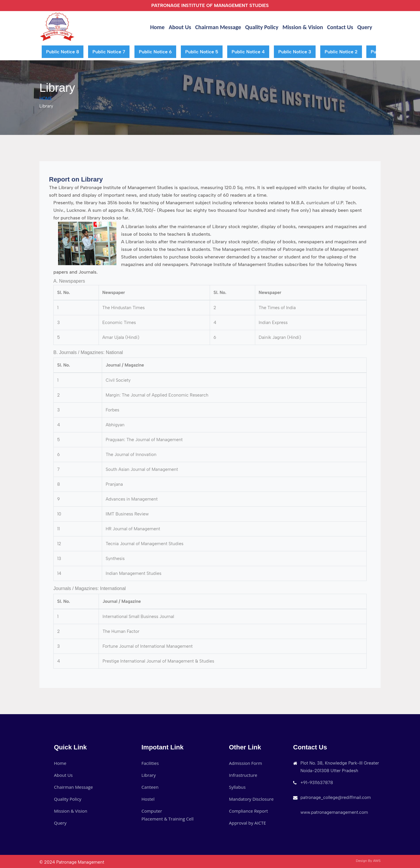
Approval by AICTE (247, 823)
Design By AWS (368, 861)
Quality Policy (262, 27)
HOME (46, 98)
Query (365, 27)
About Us (180, 27)
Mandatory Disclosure (251, 799)
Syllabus (237, 787)
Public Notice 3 (295, 52)
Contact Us (340, 27)
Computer (152, 811)
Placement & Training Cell (168, 819)
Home (157, 27)
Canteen (150, 787)
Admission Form (245, 763)
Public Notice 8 (63, 52)
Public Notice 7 (109, 52)
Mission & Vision (303, 27)
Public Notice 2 (341, 52)
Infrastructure (243, 775)
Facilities (150, 763)
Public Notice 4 (248, 52)
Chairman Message (218, 27)
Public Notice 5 (202, 52)
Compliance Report (249, 811)
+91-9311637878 (317, 783)
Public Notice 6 (155, 52)
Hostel (148, 799)
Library (149, 775)
